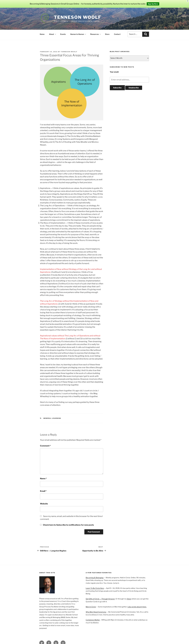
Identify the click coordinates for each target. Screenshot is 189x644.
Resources (96, 34)
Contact (117, 34)
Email (43, 491)
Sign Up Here (153, 4)
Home (42, 34)
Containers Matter (93, 620)
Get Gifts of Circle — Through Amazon (100, 599)
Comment (45, 446)
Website (44, 504)
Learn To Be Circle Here (95, 588)
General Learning (52, 418)
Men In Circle (91, 607)
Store (107, 34)
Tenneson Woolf (78, 17)
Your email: (114, 72)
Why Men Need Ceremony (96, 612)
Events (63, 34)
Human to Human (78, 34)
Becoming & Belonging (95, 578)
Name (43, 479)
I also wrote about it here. (137, 607)
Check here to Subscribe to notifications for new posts (67, 525)
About (53, 34)
